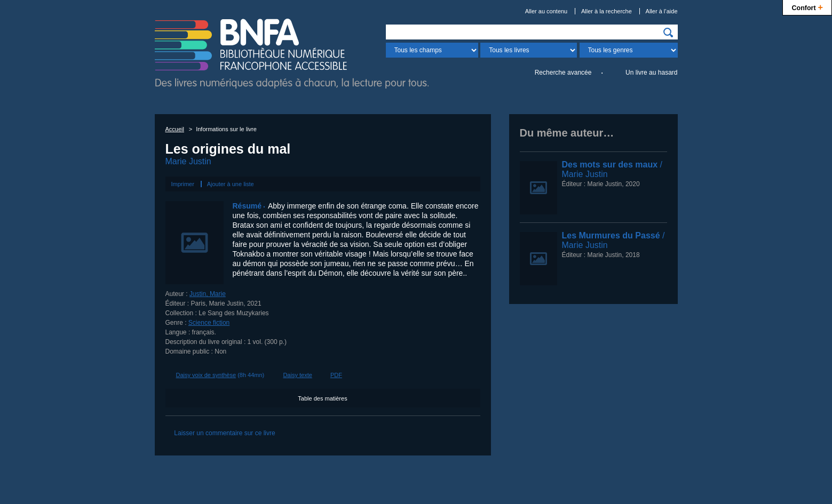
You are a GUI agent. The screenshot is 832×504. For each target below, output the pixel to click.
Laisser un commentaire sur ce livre (224, 433)
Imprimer (183, 184)
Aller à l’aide (662, 11)
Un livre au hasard (651, 73)
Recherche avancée (563, 73)
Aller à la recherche (607, 11)
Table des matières (322, 398)
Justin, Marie (208, 294)
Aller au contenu (546, 11)
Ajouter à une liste (231, 184)
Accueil (175, 129)
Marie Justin (188, 161)
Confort (807, 7)
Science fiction (209, 323)
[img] (668, 33)
